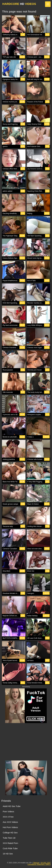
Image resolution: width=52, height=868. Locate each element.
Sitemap (36, 863)
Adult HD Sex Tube (12, 806)
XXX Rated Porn (10, 843)
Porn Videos (8, 811)
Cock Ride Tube (10, 848)
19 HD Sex (8, 854)
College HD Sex (10, 833)
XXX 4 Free (8, 817)
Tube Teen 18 (9, 838)
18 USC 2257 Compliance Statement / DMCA (39, 864)
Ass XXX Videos (10, 822)
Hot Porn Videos (10, 827)
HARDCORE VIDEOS (19, 4)
